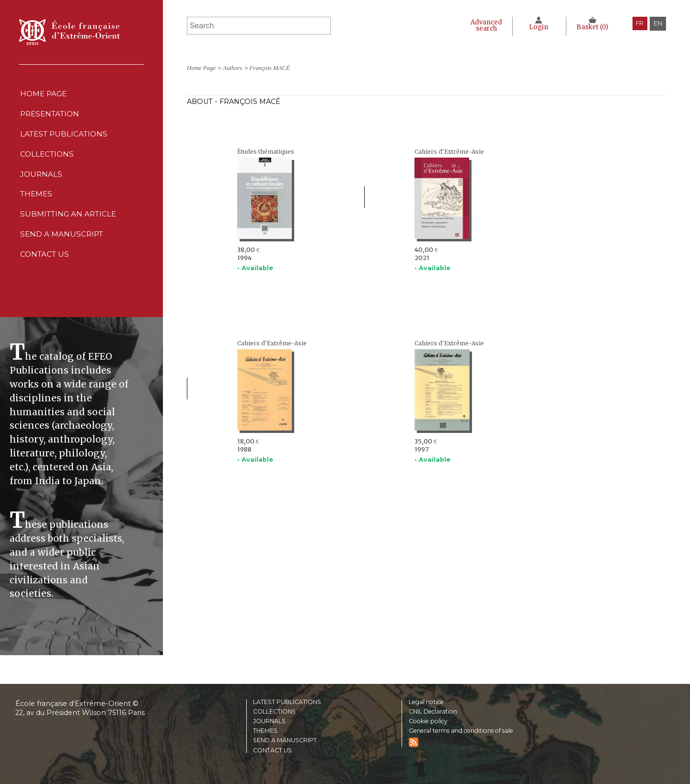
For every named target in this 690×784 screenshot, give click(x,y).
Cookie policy (430, 721)
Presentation (51, 118)
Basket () (592, 27)
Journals (270, 721)
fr (639, 23)
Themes (266, 730)
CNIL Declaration (435, 710)
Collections (275, 710)
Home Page (44, 95)
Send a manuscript (62, 256)
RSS (414, 742)
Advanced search (483, 26)
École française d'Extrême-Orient (69, 32)
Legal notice (428, 700)
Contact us (45, 279)
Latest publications (65, 141)
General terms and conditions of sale (465, 730)
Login (537, 27)
